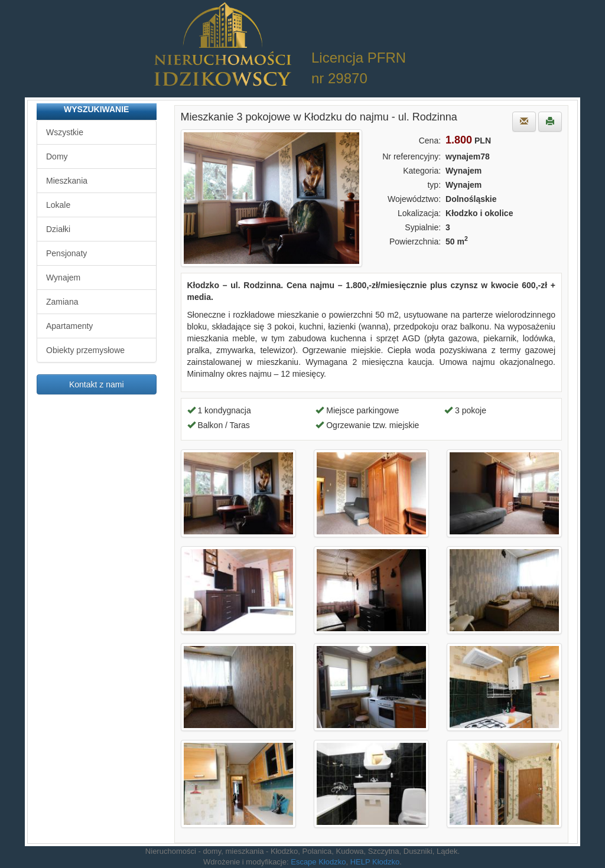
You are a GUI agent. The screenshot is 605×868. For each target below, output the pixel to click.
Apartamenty (69, 326)
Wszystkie (65, 132)
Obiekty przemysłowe (85, 350)
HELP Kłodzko (375, 862)
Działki (58, 229)
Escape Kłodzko (318, 862)
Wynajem (63, 278)
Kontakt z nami (97, 384)
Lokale (58, 205)
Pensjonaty (66, 253)
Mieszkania (67, 181)
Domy (57, 156)
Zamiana (62, 302)
